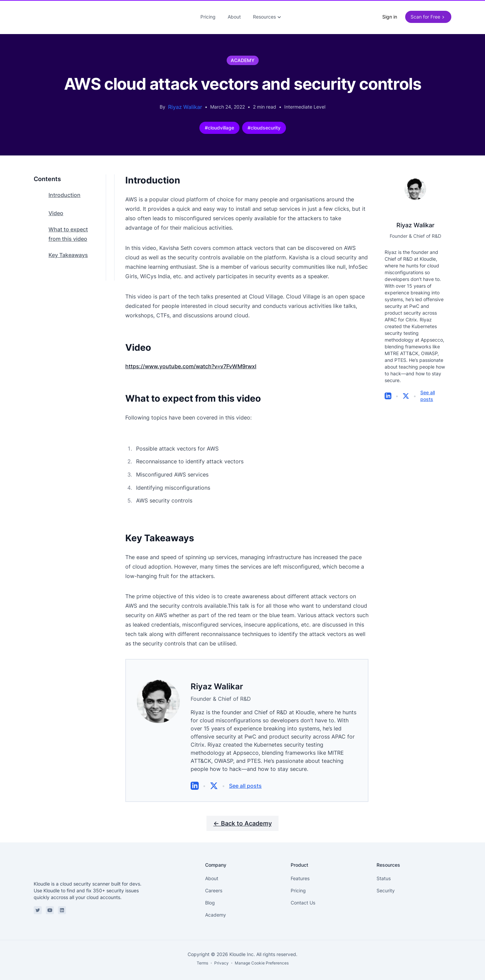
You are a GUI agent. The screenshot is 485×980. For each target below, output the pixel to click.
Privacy (221, 958)
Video (56, 208)
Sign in (390, 14)
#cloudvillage (219, 123)
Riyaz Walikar (185, 102)
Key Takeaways (68, 250)
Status (384, 874)
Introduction (64, 190)
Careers (214, 886)
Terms (202, 958)
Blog (210, 898)
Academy (216, 910)
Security (386, 886)
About (234, 14)
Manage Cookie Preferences (262, 958)
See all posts (245, 781)
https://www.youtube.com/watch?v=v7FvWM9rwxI (191, 362)
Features (300, 874)
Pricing (208, 14)
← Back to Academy (242, 819)
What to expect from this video (68, 229)
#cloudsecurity (264, 123)
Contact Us (303, 898)
